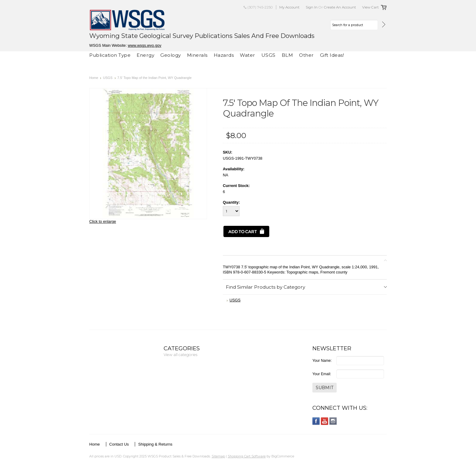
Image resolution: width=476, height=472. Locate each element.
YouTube (325, 421)
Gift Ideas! (332, 55)
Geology (171, 55)
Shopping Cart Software (247, 456)
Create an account (340, 7)
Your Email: (322, 374)
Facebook (316, 421)
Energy (145, 55)
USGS (269, 55)
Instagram (333, 421)
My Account (289, 7)
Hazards (224, 55)
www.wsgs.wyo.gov (144, 45)
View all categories (180, 355)
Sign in (312, 7)
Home (94, 78)
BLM (287, 55)
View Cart (371, 7)
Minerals (197, 55)
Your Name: (322, 361)
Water (248, 55)
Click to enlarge (103, 221)
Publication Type (110, 55)
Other (306, 55)
